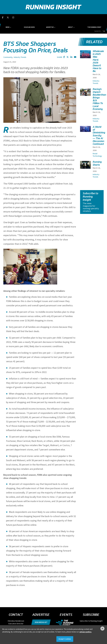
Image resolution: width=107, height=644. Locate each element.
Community (8, 44)
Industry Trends (20, 44)
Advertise (49, 17)
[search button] (104, 17)
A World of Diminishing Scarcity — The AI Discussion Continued (99, 123)
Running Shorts (97, 151)
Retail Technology (97, 142)
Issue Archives (36, 17)
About (62, 17)
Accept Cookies (65, 639)
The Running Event (79, 17)
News (22, 17)
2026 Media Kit (41, 609)
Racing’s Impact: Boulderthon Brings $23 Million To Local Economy (99, 86)
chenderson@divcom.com (16, 613)
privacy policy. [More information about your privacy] (86, 632)
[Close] (102, 629)
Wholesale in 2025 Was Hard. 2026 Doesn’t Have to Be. (98, 48)
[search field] (95, 17)
